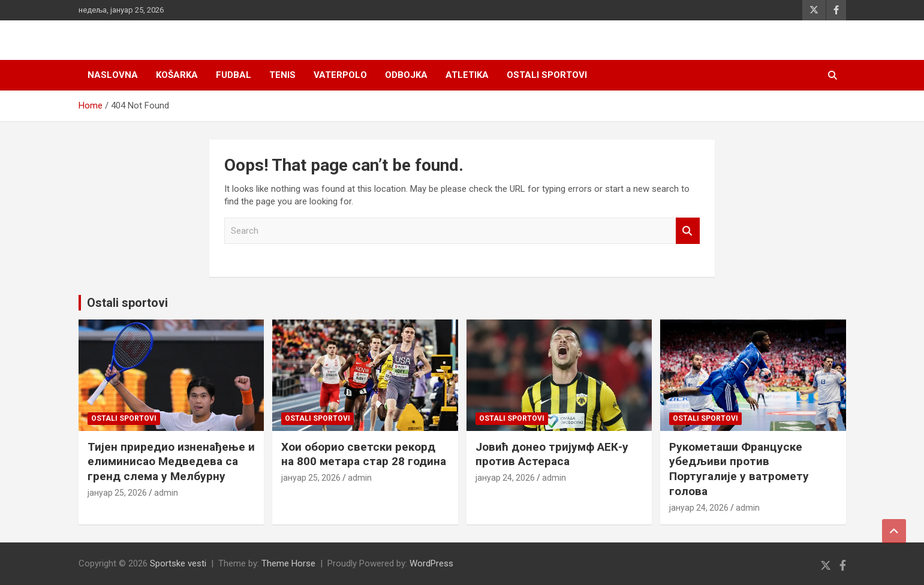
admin (166, 493)
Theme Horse (288, 563)
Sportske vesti (178, 563)
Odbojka (406, 75)
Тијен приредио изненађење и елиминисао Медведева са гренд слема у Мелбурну (171, 462)
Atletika (467, 75)
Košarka (177, 75)
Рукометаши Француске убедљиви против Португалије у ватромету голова (739, 469)
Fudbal (234, 75)
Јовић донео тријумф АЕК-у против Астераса (552, 454)
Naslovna (113, 75)
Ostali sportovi (547, 75)
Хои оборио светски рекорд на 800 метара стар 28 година (364, 454)
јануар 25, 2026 (117, 493)
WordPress (431, 563)
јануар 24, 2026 (505, 478)
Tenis (282, 75)
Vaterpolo (340, 75)
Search (688, 231)
